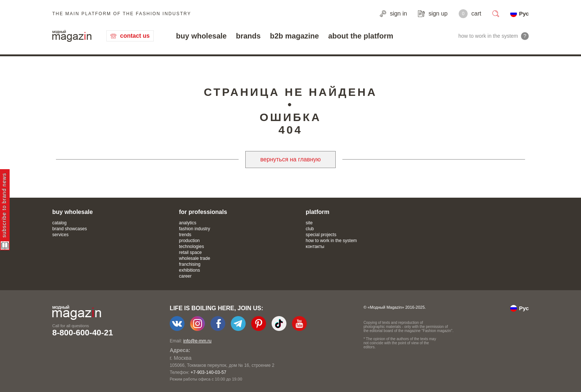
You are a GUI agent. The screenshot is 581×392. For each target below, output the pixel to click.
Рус (524, 14)
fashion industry (195, 229)
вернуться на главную (291, 159)
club (310, 229)
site (309, 223)
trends (185, 235)
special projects (321, 235)
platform (318, 212)
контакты (315, 247)
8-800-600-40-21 (83, 333)
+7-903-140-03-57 (208, 372)
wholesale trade (195, 258)
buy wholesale (201, 36)
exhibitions (190, 270)
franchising (190, 264)
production (189, 241)
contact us (135, 36)
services (60, 235)
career (185, 276)
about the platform (361, 36)
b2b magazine (294, 36)
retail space (190, 252)
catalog (59, 223)
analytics (188, 223)
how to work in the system (331, 241)
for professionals (203, 212)
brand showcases (69, 229)
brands (248, 36)
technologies (191, 247)
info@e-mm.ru (197, 341)
